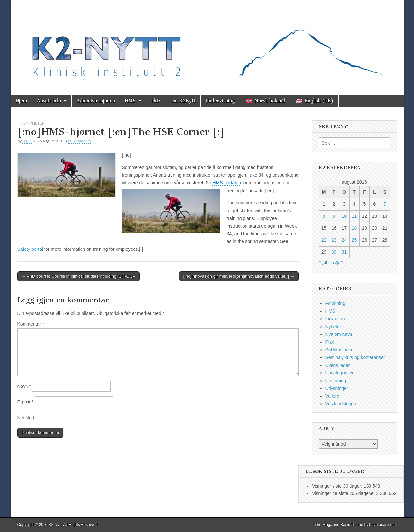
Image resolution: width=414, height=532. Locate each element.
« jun (324, 262)
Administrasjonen (96, 101)
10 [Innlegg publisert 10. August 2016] (344, 216)
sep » (338, 262)
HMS (130, 101)
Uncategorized (340, 373)
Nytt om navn (339, 334)
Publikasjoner (339, 350)
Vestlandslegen (341, 404)
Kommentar (31, 324)
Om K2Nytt (183, 101)
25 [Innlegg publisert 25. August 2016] (354, 240)
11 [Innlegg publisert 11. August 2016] (354, 216)
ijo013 (28, 141)
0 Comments (80, 141)
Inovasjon (335, 319)
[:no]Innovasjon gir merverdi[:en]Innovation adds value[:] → (239, 276)
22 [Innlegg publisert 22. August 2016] (324, 240)
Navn (24, 386)
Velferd (333, 396)
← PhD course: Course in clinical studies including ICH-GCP (79, 276)
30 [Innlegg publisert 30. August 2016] (334, 252)
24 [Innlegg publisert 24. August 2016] (344, 240)
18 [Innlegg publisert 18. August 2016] (354, 228)
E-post (26, 402)
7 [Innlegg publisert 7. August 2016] (385, 204)
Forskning (335, 303)
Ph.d (330, 342)
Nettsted (26, 418)
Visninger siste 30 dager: (338, 486)
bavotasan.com (383, 525)
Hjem (21, 101)
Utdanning (336, 381)
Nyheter (36, 123)
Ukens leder (338, 365)
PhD (156, 101)
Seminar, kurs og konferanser (355, 357)
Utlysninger (337, 388)
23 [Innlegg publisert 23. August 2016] (334, 240)
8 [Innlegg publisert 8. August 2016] (324, 216)
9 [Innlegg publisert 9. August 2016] (334, 216)
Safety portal (30, 249)
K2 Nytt (55, 525)
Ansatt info (49, 101)
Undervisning (220, 101)
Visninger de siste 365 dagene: (344, 493)
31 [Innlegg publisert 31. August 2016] (344, 252)
